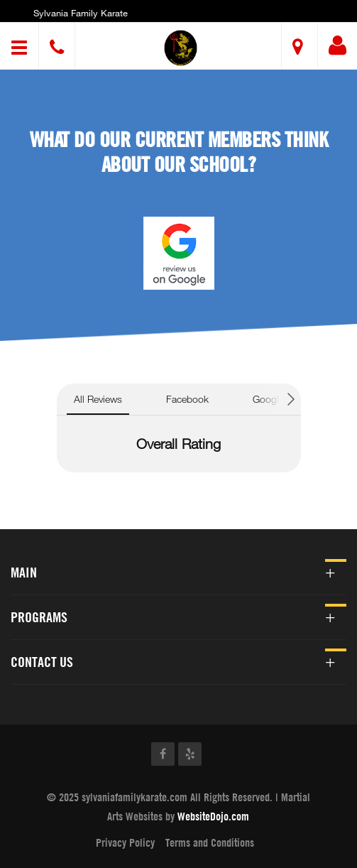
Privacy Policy (125, 842)
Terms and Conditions (210, 842)
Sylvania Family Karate (81, 13)
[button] (181, 48)
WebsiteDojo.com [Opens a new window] (213, 816)
